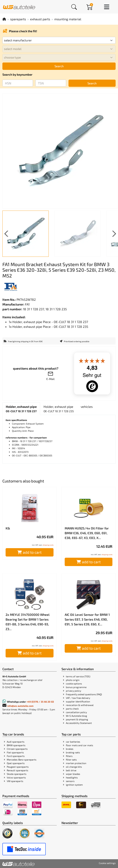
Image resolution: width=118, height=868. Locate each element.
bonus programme (76, 687)
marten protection (76, 763)
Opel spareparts (16, 763)
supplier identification (78, 701)
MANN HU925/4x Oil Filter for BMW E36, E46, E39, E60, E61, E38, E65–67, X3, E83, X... (87, 533)
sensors (70, 781)
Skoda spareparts (17, 774)
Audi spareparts (16, 742)
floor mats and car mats (79, 745)
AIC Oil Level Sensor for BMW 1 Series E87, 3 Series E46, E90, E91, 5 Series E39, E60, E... (87, 619)
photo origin (73, 680)
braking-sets (73, 752)
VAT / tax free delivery (78, 698)
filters (69, 756)
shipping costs (48, 545)
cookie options (74, 683)
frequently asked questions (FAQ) (84, 694)
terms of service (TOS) (78, 676)
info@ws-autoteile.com (20, 706)
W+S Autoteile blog (76, 716)
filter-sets (71, 760)
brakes (70, 749)
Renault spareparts (17, 770)
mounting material (68, 19)
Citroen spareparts (17, 749)
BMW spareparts (16, 745)
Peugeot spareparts (18, 767)
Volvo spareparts (16, 777)
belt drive (71, 770)
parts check (72, 709)
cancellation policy (76, 712)
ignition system (74, 785)
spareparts (18, 19)
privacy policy (73, 691)
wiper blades (73, 774)
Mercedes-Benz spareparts (22, 760)
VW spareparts (15, 781)
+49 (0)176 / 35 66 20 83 (40, 702)
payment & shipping (77, 719)
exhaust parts (40, 19)
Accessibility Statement (79, 723)
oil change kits (74, 767)
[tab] (21, 409)
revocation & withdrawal (80, 705)
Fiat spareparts (15, 752)
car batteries (73, 742)
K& (8, 528)
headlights (72, 777)
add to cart (29, 552)
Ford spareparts (16, 756)
